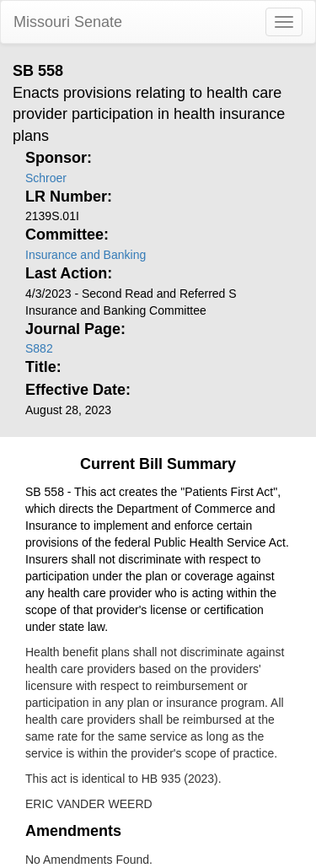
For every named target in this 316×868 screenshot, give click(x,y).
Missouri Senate (68, 22)
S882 (39, 348)
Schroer (46, 178)
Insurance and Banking (86, 255)
